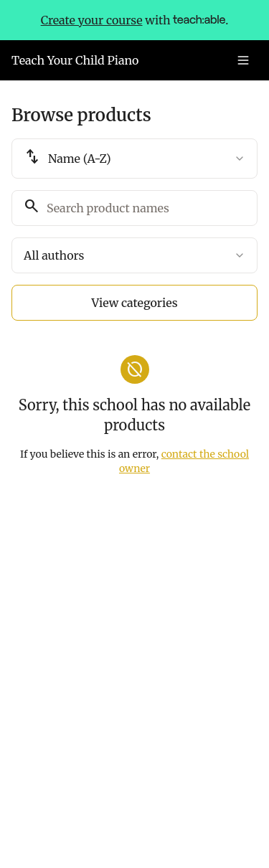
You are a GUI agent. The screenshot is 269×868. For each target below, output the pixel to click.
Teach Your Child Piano (75, 60)
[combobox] (134, 159)
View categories (134, 303)
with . (135, 20)
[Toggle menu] (243, 60)
